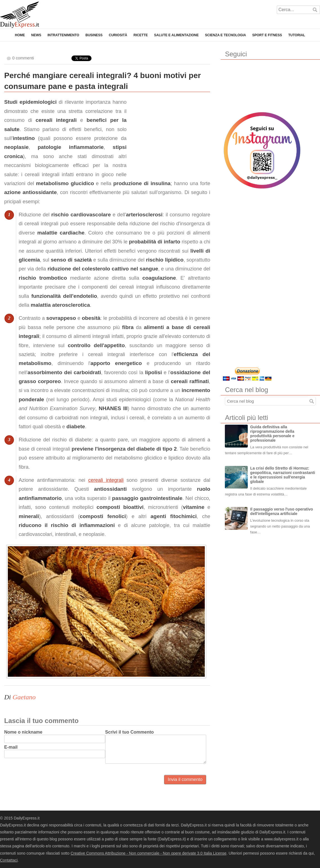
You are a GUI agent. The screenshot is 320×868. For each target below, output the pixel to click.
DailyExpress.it (20, 15)
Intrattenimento (63, 35)
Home (20, 35)
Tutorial (297, 35)
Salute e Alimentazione (176, 35)
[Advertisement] (168, 132)
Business (94, 35)
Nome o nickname (23, 732)
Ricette (140, 35)
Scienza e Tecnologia (226, 35)
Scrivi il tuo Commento (129, 732)
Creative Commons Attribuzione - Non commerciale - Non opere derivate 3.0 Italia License (149, 853)
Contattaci (9, 860)
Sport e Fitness (267, 35)
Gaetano (24, 697)
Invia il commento (185, 779)
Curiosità (118, 35)
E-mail (11, 747)
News (36, 35)
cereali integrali (106, 480)
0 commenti (23, 58)
